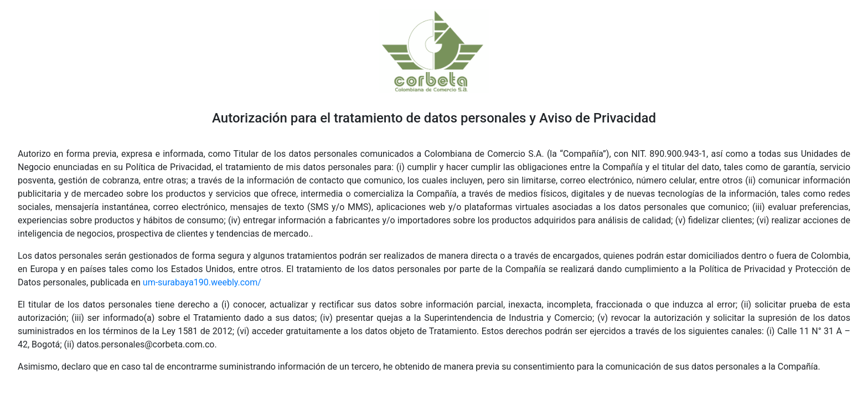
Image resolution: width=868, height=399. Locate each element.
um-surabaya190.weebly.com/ (202, 282)
